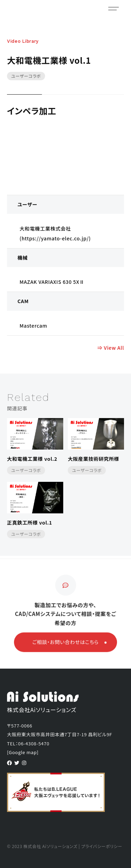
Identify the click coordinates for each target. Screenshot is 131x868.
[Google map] (23, 752)
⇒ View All (111, 348)
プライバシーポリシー (101, 846)
